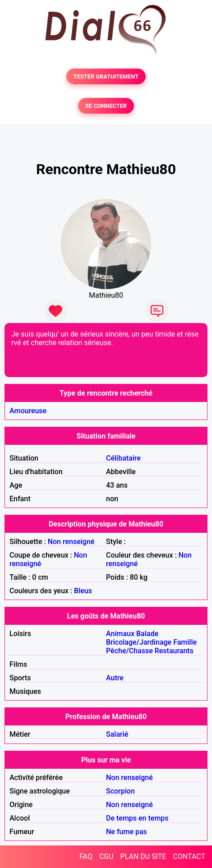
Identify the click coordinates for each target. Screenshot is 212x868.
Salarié (117, 734)
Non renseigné (71, 542)
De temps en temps (137, 818)
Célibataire (123, 458)
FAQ (86, 856)
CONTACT (189, 856)
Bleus (83, 591)
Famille (185, 642)
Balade (147, 634)
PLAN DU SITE (143, 856)
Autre (115, 678)
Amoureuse (28, 411)
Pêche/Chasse (129, 651)
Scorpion (120, 791)
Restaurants (174, 651)
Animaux (120, 634)
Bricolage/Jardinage (139, 642)
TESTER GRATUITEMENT (106, 76)
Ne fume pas (127, 832)
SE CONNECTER (106, 106)
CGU (106, 856)
